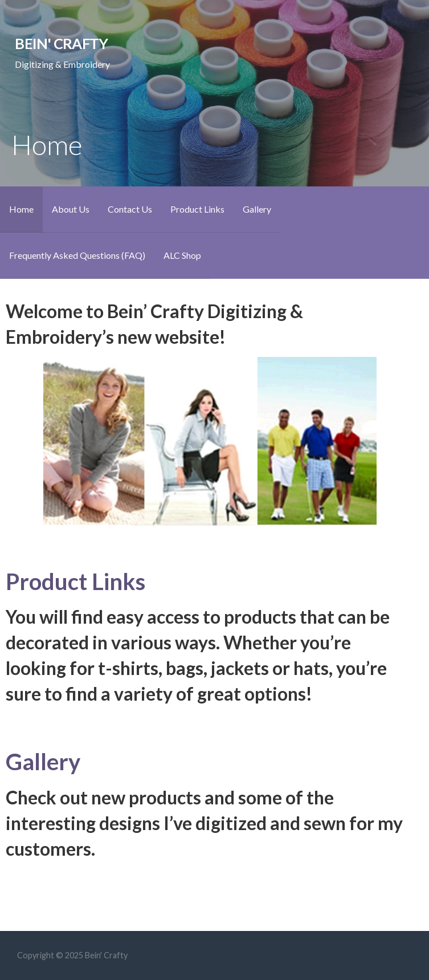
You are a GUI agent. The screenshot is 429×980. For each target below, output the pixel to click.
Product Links (197, 209)
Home (21, 209)
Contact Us (130, 209)
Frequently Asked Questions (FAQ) (77, 255)
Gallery (257, 209)
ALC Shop (182, 255)
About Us (71, 209)
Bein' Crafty (61, 43)
